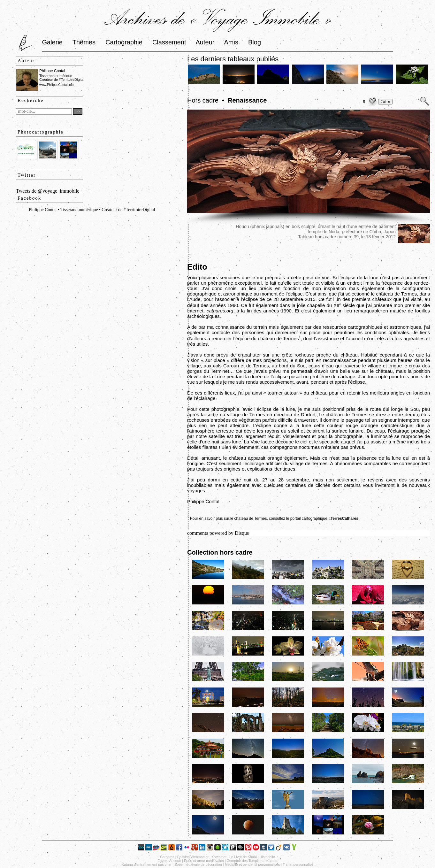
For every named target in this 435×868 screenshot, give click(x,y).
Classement (169, 42)
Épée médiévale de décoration (198, 864)
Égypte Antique (169, 861)
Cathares (167, 857)
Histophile (267, 857)
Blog (255, 42)
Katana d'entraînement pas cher (147, 864)
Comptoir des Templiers (245, 861)
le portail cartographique (322, 518)
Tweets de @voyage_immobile (48, 191)
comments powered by (218, 533)
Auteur (205, 42)
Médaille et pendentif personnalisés (252, 864)
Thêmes (84, 42)
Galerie (52, 42)
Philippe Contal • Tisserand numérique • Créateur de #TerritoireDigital (92, 210)
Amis (231, 42)
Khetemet (219, 857)
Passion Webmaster (193, 857)
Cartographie (124, 42)
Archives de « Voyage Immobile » (218, 18)
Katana (272, 861)
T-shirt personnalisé (298, 864)
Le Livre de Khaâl (243, 857)
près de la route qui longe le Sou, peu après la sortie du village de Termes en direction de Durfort (309, 412)
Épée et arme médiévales (204, 861)
